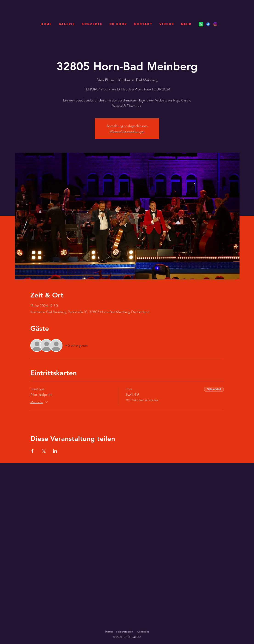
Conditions (143, 632)
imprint (109, 632)
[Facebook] (208, 24)
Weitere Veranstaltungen (127, 131)
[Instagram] (215, 24)
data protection (125, 632)
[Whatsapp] (201, 24)
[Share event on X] (44, 451)
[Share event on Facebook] (32, 451)
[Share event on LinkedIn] (55, 451)
